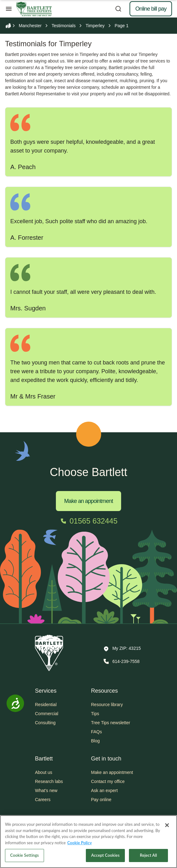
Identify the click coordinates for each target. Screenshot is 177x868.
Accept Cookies (105, 855)
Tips (95, 714)
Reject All (148, 855)
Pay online (101, 800)
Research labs (49, 781)
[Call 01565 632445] (89, 521)
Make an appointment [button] (112, 772)
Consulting (45, 723)
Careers (43, 800)
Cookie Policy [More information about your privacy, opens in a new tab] (79, 843)
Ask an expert (105, 790)
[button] (122, 649)
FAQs (97, 732)
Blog (96, 741)
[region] (88, 842)
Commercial (47, 714)
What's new (46, 790)
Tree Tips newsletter (111, 723)
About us (44, 772)
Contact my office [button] (108, 781)
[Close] (167, 825)
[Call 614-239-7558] (121, 661)
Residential (46, 705)
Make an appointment (88, 501)
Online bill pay (151, 9)
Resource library (107, 705)
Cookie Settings (25, 855)
